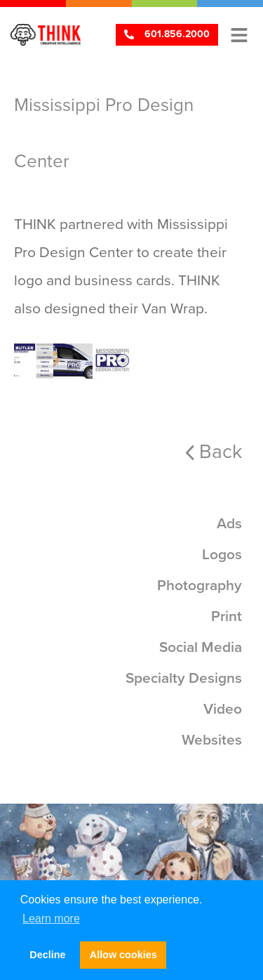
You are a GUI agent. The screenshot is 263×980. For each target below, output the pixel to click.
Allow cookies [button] (123, 955)
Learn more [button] (51, 919)
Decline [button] (47, 955)
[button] (239, 35)
